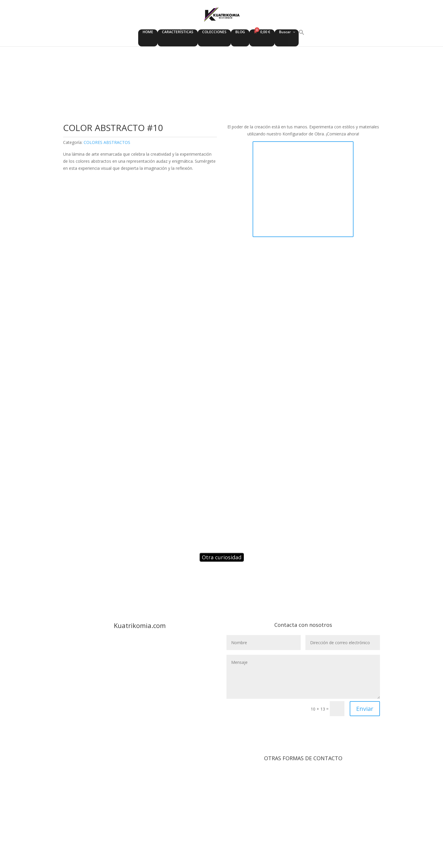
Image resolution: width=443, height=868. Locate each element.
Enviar (365, 709)
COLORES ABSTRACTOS (107, 142)
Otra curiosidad (222, 557)
